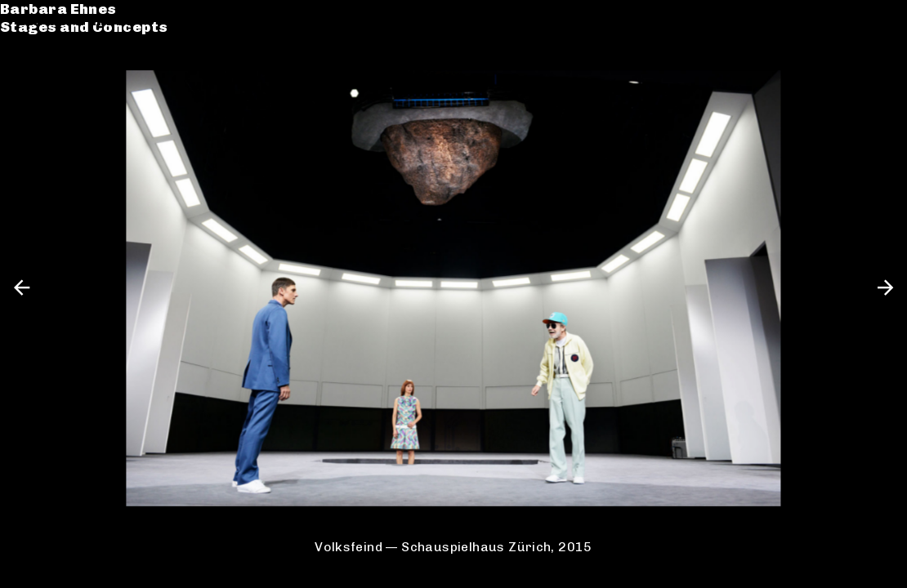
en (880, 20)
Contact (50, 105)
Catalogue (59, 68)
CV (28, 87)
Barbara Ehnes (76, 20)
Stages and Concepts (101, 39)
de (852, 20)
